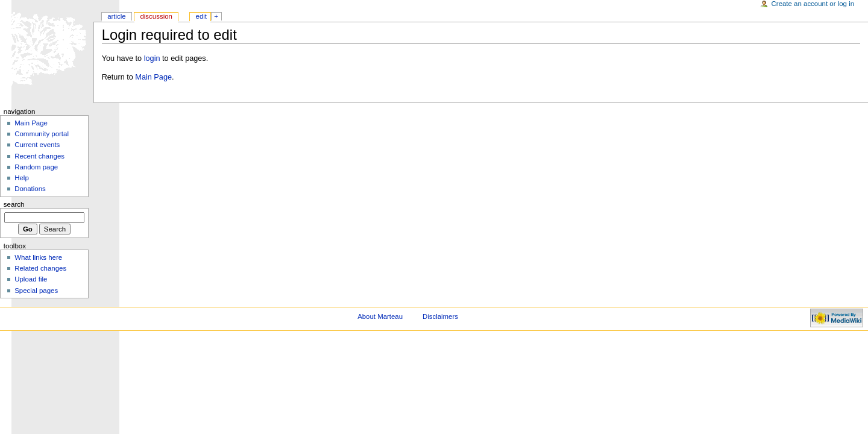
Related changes (40, 268)
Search (14, 204)
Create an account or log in (813, 4)
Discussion (156, 16)
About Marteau (380, 316)
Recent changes (39, 156)
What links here (38, 257)
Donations (30, 189)
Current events (37, 145)
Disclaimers (440, 316)
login (152, 58)
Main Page (153, 77)
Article (117, 16)
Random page (36, 167)
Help (22, 178)
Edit (201, 16)
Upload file (31, 279)
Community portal (42, 134)
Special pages (36, 291)
